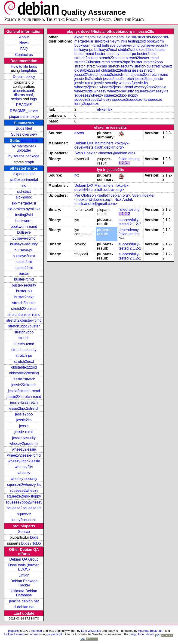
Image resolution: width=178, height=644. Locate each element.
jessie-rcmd (24, 432)
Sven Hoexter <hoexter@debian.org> (105, 153)
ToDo (36, 543)
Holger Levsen (14, 634)
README (24, 105)
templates (29, 71)
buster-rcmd (24, 279)
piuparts (13, 631)
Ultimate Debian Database (24, 593)
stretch (24, 338)
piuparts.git (55, 634)
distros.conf (23, 95)
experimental (24, 174)
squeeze (24, 514)
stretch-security (24, 350)
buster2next (24, 297)
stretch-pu (24, 356)
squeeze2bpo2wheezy (24, 502)
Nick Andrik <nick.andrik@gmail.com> (104, 202)
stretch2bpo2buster (24, 326)
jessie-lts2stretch (24, 402)
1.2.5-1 (124, 163)
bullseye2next (24, 256)
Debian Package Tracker (24, 583)
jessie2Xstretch (24, 385)
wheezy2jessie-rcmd (24, 455)
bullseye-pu (24, 250)
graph (29, 162)
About (24, 37)
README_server (24, 111)
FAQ (24, 49)
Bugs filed (24, 128)
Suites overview (24, 134)
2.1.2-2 (124, 214)
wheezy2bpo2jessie (24, 461)
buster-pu (24, 291)
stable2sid (24, 262)
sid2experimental (24, 180)
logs (33, 99)
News (24, 43)
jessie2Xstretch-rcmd (24, 397)
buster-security (24, 285)
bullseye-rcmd (24, 238)
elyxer (102, 109)
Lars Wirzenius (91, 631)
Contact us (24, 55)
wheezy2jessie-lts (24, 444)
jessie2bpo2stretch (24, 408)
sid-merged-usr (24, 203)
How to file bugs (24, 66)
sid (24, 185)
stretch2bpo (24, 332)
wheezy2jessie (24, 449)
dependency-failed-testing (129, 232)
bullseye (24, 232)
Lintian (24, 575)
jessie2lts (30, 141)
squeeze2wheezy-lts (24, 485)
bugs (34, 537)
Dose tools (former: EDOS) (24, 567)
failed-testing (129, 159)
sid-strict (24, 191)
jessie (24, 426)
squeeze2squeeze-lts (24, 508)
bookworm (24, 221)
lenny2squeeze (24, 520)
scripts (16, 99)
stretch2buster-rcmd (24, 315)
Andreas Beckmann (151, 631)
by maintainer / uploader (24, 148)
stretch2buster (24, 303)
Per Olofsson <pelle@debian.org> (102, 195)
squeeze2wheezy (24, 490)
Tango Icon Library (141, 634)
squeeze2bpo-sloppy (24, 496)
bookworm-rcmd (24, 227)
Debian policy (24, 77)
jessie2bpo (24, 414)
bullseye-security (24, 244)
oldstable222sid (24, 367)
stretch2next (24, 362)
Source (24, 532)
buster (24, 273)
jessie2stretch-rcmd (24, 391)
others (34, 634)
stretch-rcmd (24, 344)
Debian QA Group (24, 559)
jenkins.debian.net (24, 601)
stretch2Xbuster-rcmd (24, 320)
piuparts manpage (24, 117)
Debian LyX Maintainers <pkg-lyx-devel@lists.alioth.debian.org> (102, 145)
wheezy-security (24, 479)
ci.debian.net (24, 607)
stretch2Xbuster (24, 309)
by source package (24, 156)
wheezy (24, 473)
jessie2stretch (24, 379)
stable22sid (24, 268)
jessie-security (24, 438)
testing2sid (24, 215)
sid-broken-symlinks (24, 209)
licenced (37, 631)
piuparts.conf (23, 91)
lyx (110, 109)
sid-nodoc (24, 197)
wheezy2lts (24, 467)
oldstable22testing (24, 373)
